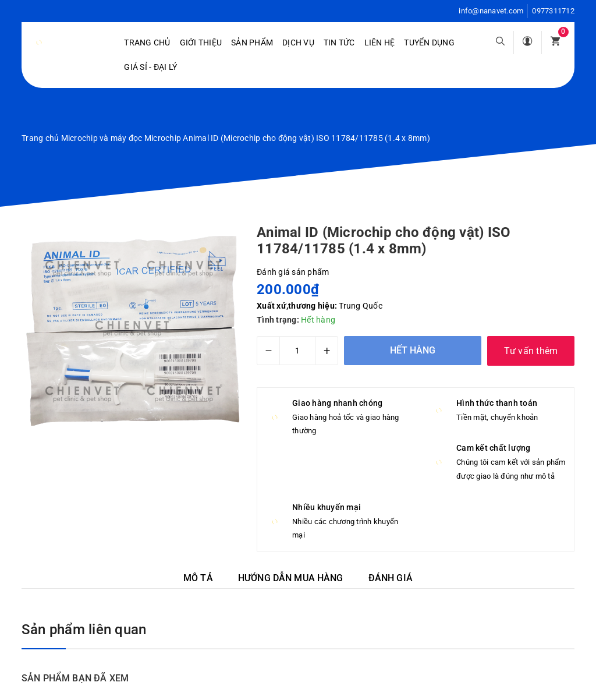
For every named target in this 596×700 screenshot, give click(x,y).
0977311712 (553, 11)
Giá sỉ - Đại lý (150, 67)
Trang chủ (147, 43)
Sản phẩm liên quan (84, 630)
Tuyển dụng (429, 43)
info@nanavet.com (491, 11)
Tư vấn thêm (531, 351)
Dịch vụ (298, 43)
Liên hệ (380, 43)
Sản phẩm (252, 43)
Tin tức (339, 43)
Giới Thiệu (201, 43)
